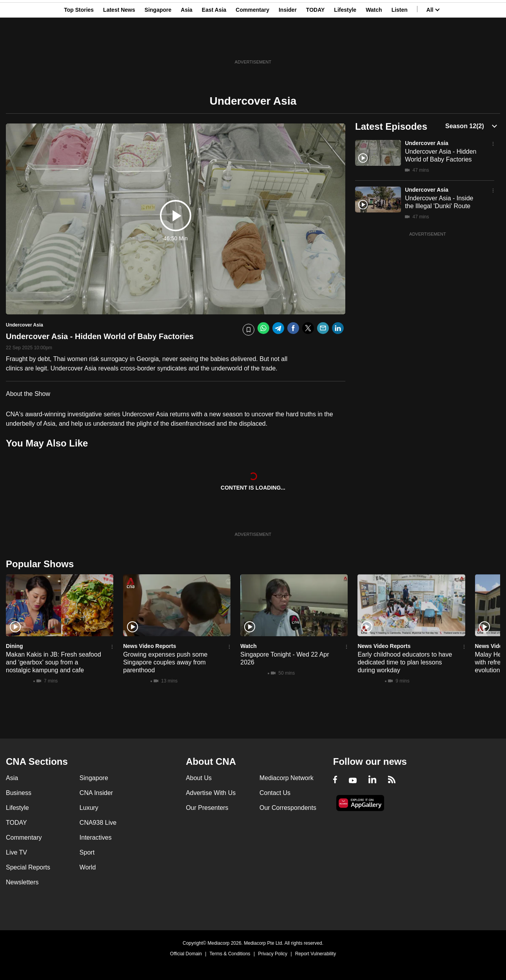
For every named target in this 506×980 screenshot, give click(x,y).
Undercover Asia (427, 143)
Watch (374, 44)
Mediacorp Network (287, 778)
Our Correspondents (288, 808)
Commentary (252, 44)
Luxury (89, 808)
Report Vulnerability (316, 954)
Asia (187, 44)
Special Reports (28, 867)
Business (19, 793)
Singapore (158, 44)
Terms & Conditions (230, 954)
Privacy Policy (273, 954)
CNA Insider (96, 793)
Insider (288, 44)
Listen (400, 44)
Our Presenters (207, 808)
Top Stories (79, 44)
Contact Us (275, 793)
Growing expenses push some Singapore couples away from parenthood (165, 662)
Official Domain (186, 954)
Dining (15, 646)
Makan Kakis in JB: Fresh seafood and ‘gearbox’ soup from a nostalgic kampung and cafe (54, 662)
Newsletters (22, 882)
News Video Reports (150, 646)
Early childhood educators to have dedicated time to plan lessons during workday (405, 662)
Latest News (119, 44)
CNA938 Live (98, 823)
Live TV (16, 852)
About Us (199, 778)
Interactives (96, 838)
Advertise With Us (211, 793)
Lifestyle (345, 44)
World (88, 867)
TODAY (315, 44)
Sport (87, 852)
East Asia (214, 44)
